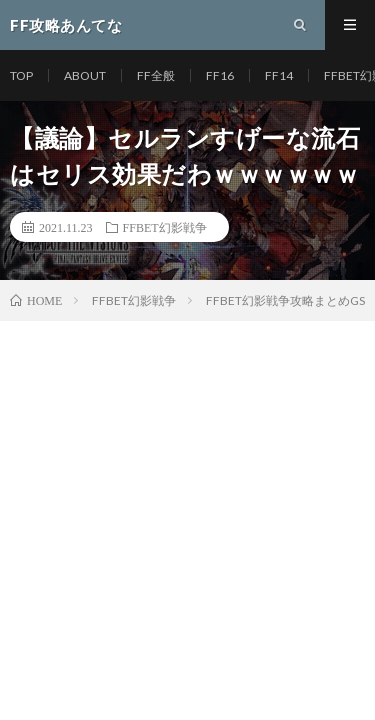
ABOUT (85, 75)
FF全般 (156, 75)
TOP (21, 75)
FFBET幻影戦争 (165, 227)
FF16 (220, 75)
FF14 (279, 75)
